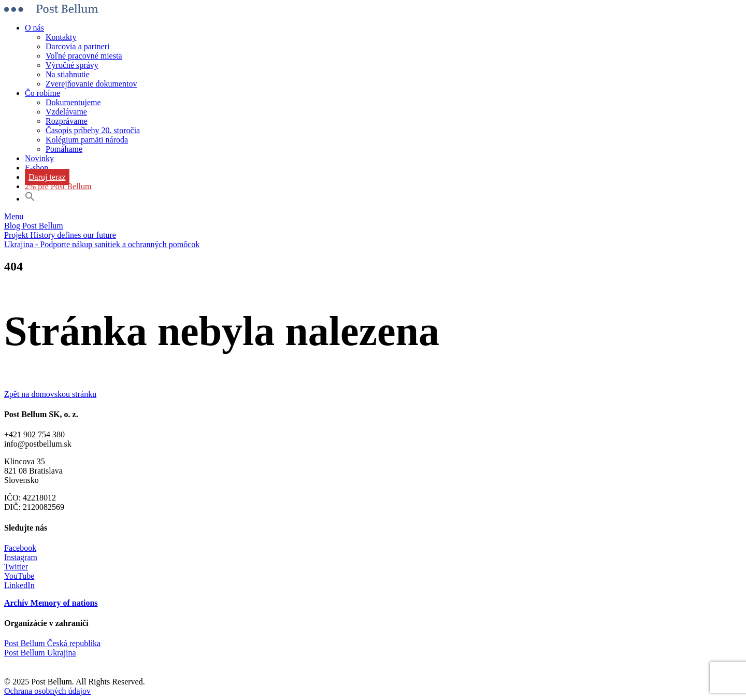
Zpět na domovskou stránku (50, 394)
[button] (30, 199)
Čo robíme (42, 93)
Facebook (20, 548)
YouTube (19, 576)
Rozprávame (67, 121)
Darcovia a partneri (77, 46)
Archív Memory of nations (51, 603)
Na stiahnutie (68, 74)
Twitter (16, 567)
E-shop (37, 168)
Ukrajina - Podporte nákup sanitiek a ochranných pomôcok (102, 244)
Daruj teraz (47, 177)
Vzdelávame (66, 112)
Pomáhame (64, 149)
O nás (34, 28)
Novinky (39, 158)
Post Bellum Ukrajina (40, 653)
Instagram (21, 557)
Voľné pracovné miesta (84, 56)
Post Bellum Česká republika (52, 643)
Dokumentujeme (73, 102)
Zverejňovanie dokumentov (91, 84)
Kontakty (61, 37)
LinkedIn (19, 585)
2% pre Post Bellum (58, 186)
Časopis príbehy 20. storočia (93, 130)
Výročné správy (72, 65)
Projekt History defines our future (60, 235)
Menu (14, 216)
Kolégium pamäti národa (87, 140)
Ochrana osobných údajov (47, 691)
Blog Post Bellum (34, 226)
